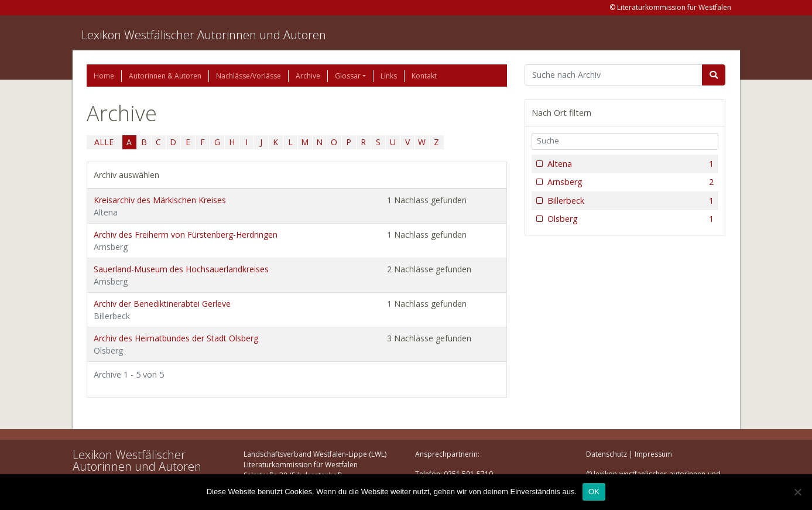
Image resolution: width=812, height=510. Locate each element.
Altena (630, 164)
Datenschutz (607, 454)
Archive (308, 76)
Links (389, 76)
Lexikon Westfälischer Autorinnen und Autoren (204, 35)
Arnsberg (630, 182)
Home (104, 76)
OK (594, 492)
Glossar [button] (348, 76)
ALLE (104, 142)
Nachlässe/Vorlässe (249, 76)
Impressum (653, 454)
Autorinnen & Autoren (165, 76)
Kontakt (424, 76)
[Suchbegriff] (614, 75)
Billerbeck (630, 201)
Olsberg (630, 219)
